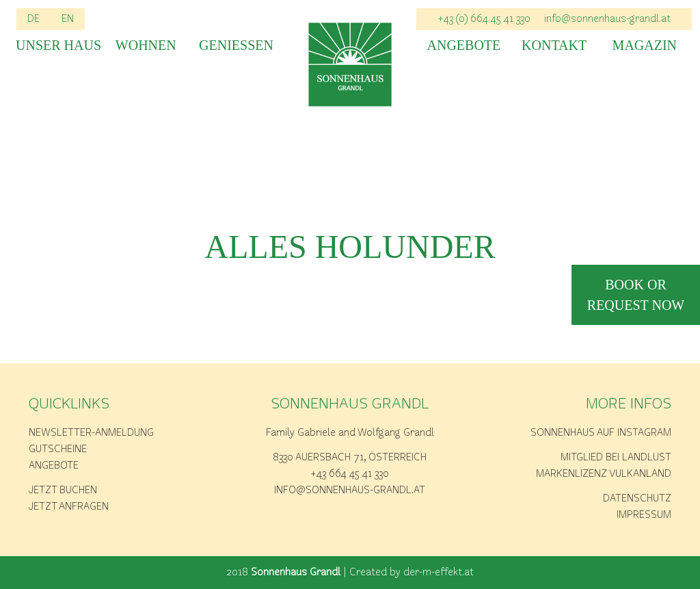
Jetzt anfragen (69, 507)
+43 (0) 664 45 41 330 (484, 19)
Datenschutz (637, 499)
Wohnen (146, 45)
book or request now (636, 295)
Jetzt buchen (63, 490)
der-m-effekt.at (439, 573)
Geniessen (236, 45)
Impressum (644, 515)
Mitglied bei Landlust (616, 458)
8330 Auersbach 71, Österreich (350, 458)
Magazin (645, 45)
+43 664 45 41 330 (350, 474)
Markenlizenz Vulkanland (604, 474)
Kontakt (554, 45)
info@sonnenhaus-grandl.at (607, 19)
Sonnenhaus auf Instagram (601, 433)
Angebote (464, 45)
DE (33, 19)
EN (68, 19)
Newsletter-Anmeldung (91, 433)
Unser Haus (55, 45)
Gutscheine (58, 449)
